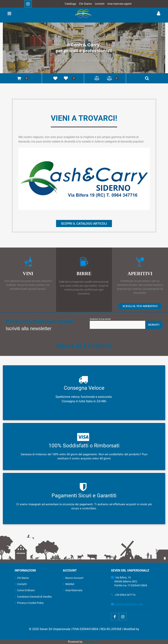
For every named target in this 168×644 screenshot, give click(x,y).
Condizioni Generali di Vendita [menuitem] (33, 597)
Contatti (100, 4)
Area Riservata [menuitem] (73, 590)
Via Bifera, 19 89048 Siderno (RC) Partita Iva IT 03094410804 (129, 581)
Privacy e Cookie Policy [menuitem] (29, 603)
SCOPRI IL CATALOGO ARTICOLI (84, 223)
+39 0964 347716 (125, 595)
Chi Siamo (86, 4)
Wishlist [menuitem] (69, 584)
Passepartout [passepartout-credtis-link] (92, 642)
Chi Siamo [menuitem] (22, 578)
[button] (154, 325)
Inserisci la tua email (101, 319)
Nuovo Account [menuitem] (73, 578)
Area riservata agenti (119, 4)
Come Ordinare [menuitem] (25, 590)
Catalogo (70, 4)
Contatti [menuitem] (21, 584)
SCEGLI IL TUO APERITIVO (140, 306)
